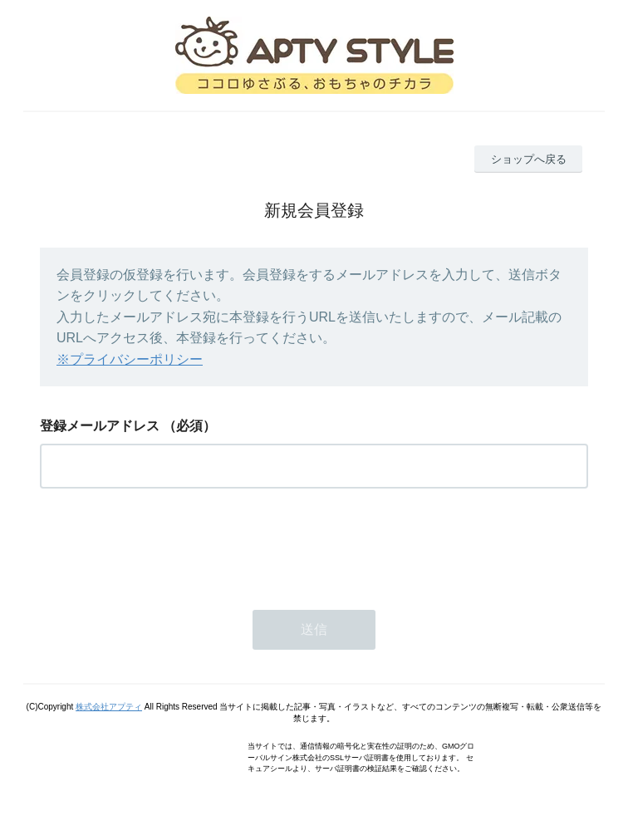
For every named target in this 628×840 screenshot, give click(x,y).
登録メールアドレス (100, 426)
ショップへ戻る (529, 159)
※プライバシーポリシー (130, 359)
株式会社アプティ (109, 707)
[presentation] (166, 544)
